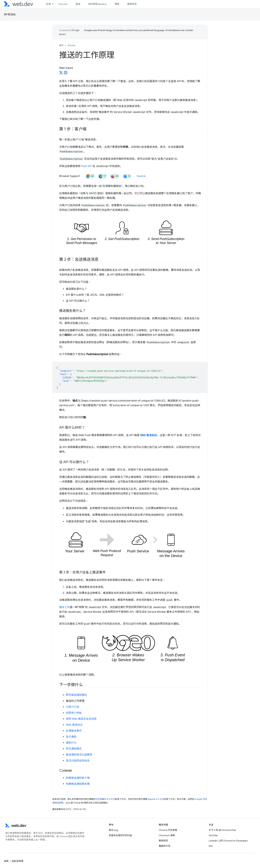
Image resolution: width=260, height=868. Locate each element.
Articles (10, 14)
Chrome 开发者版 (168, 830)
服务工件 (65, 607)
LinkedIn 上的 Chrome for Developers (228, 841)
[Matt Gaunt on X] (61, 74)
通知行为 (71, 743)
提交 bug (113, 830)
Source (141, 176)
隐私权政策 (18, 861)
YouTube (213, 835)
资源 (48, 4)
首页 (61, 45)
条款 (6, 861)
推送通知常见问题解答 (79, 755)
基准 (78, 4)
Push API (86, 166)
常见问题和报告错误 (78, 761)
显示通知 (71, 737)
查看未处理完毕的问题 (120, 835)
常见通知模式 (74, 749)
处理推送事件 (74, 731)
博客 (117, 4)
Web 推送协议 (74, 725)
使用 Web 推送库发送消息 (81, 719)
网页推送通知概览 (76, 695)
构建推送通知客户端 (78, 778)
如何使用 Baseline (97, 4)
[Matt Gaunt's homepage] (66, 74)
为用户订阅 (72, 707)
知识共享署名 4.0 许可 (104, 799)
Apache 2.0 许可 (156, 799)
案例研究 (132, 4)
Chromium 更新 (167, 835)
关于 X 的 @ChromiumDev (223, 830)
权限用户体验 (74, 713)
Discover (63, 4)
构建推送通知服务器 (78, 784)
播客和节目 (164, 846)
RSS (211, 846)
